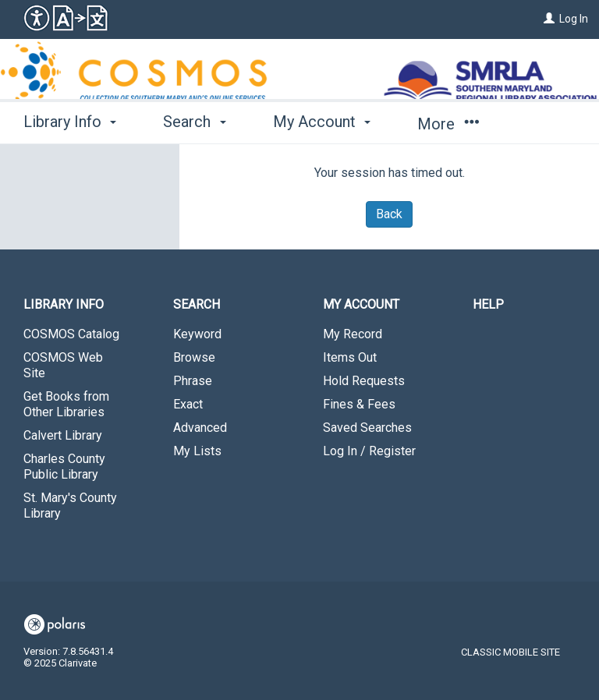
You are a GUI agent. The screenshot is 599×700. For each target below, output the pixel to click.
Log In (574, 19)
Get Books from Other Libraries (66, 404)
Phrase (193, 381)
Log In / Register (369, 451)
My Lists (197, 451)
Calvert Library (63, 435)
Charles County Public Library (64, 467)
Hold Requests (364, 381)
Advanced (200, 428)
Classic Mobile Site (510, 652)
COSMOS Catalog (71, 334)
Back (389, 214)
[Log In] (549, 19)
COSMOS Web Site (63, 365)
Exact (188, 404)
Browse (194, 357)
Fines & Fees (359, 404)
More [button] (448, 124)
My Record (353, 334)
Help (488, 304)
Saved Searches (367, 428)
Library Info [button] (70, 122)
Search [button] (194, 122)
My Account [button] (322, 122)
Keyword (197, 334)
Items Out (350, 357)
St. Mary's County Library (70, 506)
